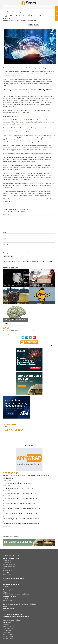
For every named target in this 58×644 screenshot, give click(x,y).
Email (36, 25)
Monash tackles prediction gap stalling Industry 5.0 (20, 514)
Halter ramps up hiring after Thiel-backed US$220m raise (22, 524)
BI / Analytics (7, 572)
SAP (4, 568)
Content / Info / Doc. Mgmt (11, 584)
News (5, 12)
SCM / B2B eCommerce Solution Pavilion (16, 616)
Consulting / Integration (10, 590)
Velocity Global (7, 570)
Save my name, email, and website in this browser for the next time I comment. (26, 253)
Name (5, 232)
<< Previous (26, 446)
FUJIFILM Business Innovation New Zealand (16, 594)
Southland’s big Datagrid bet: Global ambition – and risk (21, 519)
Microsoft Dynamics (9, 564)
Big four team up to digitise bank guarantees (20, 12)
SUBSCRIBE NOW (56, 13)
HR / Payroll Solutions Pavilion (13, 614)
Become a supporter (9, 628)
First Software (7, 562)
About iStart (7, 622)
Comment (6, 214)
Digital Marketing (8, 608)
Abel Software (7, 560)
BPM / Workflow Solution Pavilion (13, 578)
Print (31, 25)
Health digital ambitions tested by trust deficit (18, 488)
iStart (5, 610)
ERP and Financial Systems (12, 558)
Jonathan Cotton (32, 21)
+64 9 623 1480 (8, 634)
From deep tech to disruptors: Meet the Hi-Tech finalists (21, 508)
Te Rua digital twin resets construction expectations (20, 498)
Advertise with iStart (9, 626)
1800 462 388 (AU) (8, 638)
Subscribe (6, 624)
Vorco (5, 606)
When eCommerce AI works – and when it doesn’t (19, 493)
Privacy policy (7, 632)
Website (5, 245)
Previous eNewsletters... (49, 346)
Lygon (24, 124)
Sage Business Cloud (9, 566)
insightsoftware (8, 574)
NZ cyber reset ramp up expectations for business (20, 503)
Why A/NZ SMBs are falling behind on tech (17, 483)
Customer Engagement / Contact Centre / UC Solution (20, 604)
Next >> (33, 446)
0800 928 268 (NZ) (9, 636)
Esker (5, 580)
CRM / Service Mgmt (10, 596)
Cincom (5, 586)
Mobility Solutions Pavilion (11, 620)
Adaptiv (5, 592)
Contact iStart (7, 630)
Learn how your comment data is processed (40, 261)
